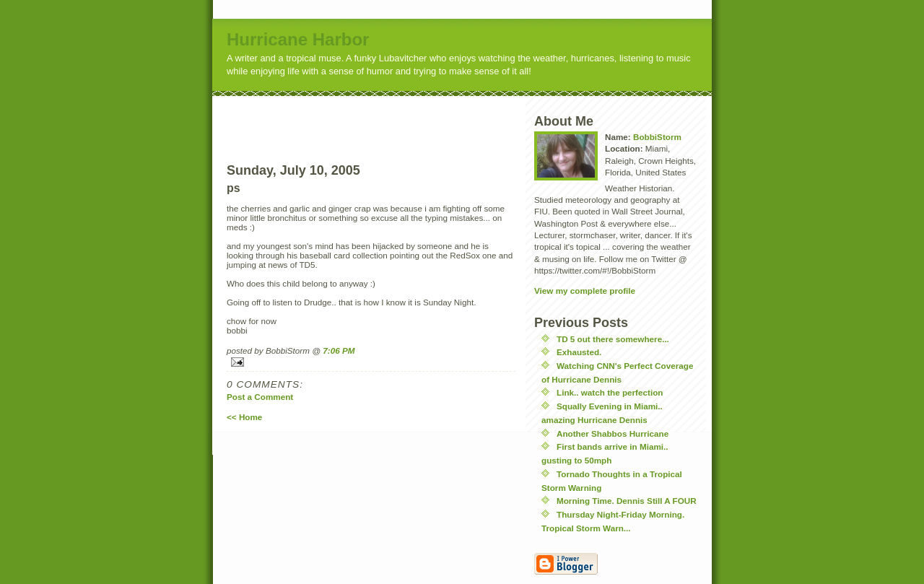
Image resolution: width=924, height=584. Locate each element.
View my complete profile (585, 291)
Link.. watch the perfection (610, 392)
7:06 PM (339, 350)
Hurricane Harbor (298, 39)
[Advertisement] (398, 118)
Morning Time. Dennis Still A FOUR (627, 501)
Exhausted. (579, 352)
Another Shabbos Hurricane (613, 433)
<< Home (244, 417)
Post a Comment (260, 397)
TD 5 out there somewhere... (613, 339)
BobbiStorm (657, 137)
